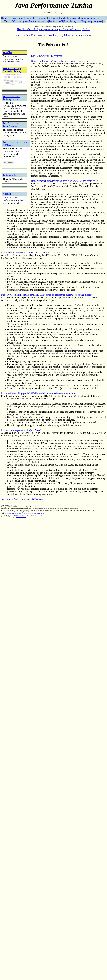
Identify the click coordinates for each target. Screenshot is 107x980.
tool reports (53, 18)
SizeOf (60, 21)
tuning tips (42, 18)
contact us (101, 18)
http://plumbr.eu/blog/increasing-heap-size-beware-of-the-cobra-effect (65, 181)
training (21, 18)
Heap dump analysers (92, 21)
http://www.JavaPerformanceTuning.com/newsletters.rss (25, 515)
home (5, 18)
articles (63, 18)
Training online (10, 175)
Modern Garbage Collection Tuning (12, 70)
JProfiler (7, 52)
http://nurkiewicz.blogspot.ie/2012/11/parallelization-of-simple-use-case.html (38, 393)
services (12, 18)
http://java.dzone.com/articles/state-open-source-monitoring (60, 61)
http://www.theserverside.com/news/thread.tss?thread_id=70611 (32, 253)
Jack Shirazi (7, 499)
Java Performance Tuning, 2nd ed (11, 125)
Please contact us (21, 517)
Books (52, 21)
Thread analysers (72, 21)
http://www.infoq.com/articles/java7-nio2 (21, 430)
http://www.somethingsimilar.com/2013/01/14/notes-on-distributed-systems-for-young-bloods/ (47, 295)
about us (82, 18)
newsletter (31, 18)
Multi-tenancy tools (39, 21)
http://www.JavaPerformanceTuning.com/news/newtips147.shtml (24, 514)
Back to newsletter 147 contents (46, 56)
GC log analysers (20, 21)
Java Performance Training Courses (11, 98)
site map (91, 18)
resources (73, 18)
